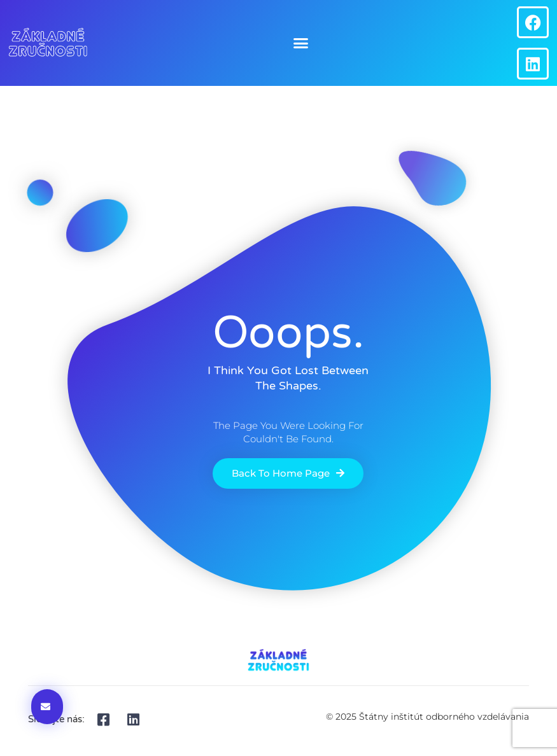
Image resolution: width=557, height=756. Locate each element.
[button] (301, 43)
